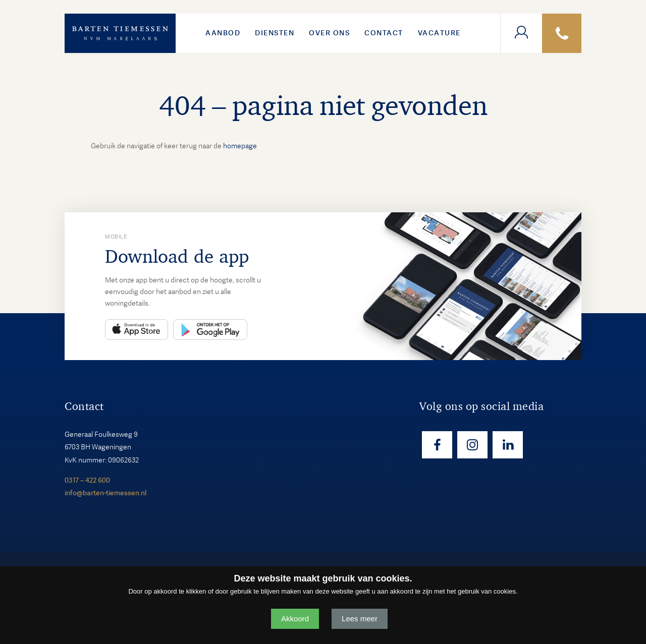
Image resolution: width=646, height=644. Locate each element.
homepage (240, 146)
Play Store (210, 330)
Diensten (275, 33)
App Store (137, 330)
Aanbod (223, 33)
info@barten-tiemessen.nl (105, 493)
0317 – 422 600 (87, 480)
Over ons (329, 33)
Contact (384, 33)
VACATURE (439, 33)
